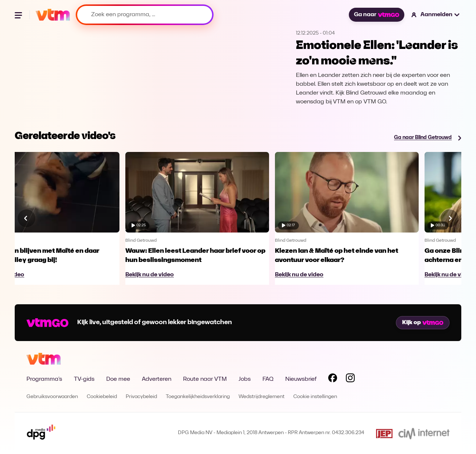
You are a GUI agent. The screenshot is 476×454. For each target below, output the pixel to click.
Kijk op (423, 323)
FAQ (268, 379)
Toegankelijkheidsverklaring (198, 397)
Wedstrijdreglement (262, 397)
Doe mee (118, 379)
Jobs (245, 379)
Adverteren (157, 379)
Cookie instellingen (315, 397)
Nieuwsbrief (301, 379)
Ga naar (376, 15)
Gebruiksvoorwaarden (52, 397)
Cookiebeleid (102, 397)
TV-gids (84, 379)
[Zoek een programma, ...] (145, 15)
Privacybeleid (141, 397)
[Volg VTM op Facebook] (333, 379)
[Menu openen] (19, 15)
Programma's (44, 379)
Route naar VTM (205, 379)
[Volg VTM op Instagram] (350, 379)
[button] (436, 15)
